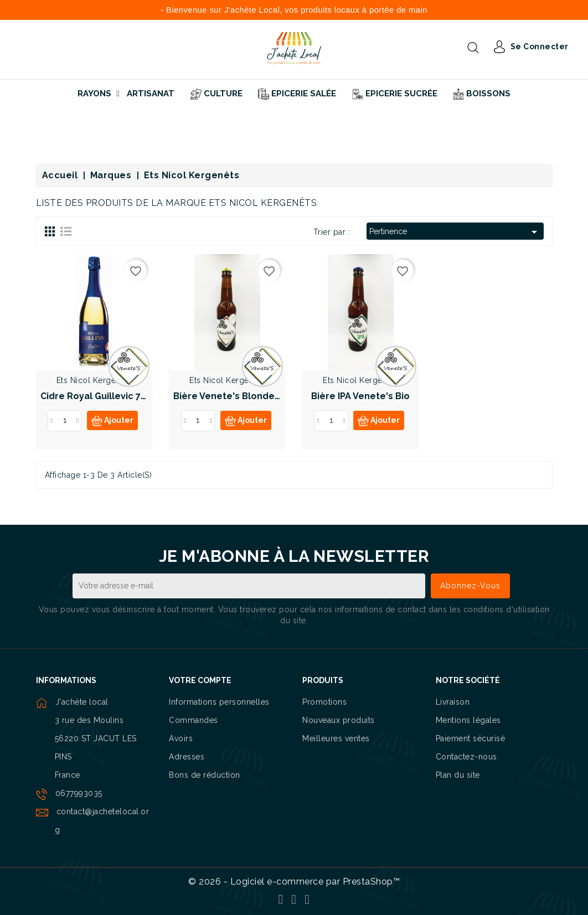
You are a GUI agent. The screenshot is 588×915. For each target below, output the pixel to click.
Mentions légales (468, 720)
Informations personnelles (219, 702)
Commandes (194, 720)
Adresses (187, 757)
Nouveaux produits (339, 720)
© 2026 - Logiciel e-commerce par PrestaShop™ (294, 882)
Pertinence (455, 232)
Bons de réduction (205, 775)
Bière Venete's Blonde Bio (232, 396)
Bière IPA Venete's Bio (360, 396)
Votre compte (200, 680)
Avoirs (181, 738)
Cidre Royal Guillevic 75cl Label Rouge (127, 396)
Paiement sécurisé (471, 738)
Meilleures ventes (336, 738)
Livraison (453, 702)
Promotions (324, 702)
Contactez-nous (466, 757)
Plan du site (458, 775)
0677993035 (79, 793)
